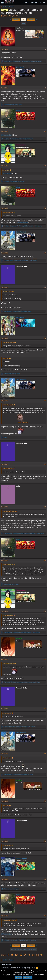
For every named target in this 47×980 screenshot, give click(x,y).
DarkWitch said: (7, 469)
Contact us (5, 968)
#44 (45, 166)
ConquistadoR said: (9, 511)
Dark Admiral (21, 232)
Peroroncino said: (8, 213)
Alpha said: (6, 170)
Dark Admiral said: (8, 342)
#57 (45, 801)
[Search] (44, 2)
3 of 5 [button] (24, 20)
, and (18, 139)
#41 (45, 49)
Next (31, 20)
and (13, 105)
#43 (45, 131)
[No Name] (20, 67)
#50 (45, 464)
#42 (45, 88)
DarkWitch (20, 317)
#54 (45, 659)
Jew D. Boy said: (8, 405)
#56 (45, 754)
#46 (45, 253)
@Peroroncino (6, 135)
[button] (2, 2)
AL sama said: (7, 713)
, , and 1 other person (23, 61)
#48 (45, 338)
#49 (45, 401)
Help (33, 968)
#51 (45, 507)
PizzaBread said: (8, 565)
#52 (45, 560)
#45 (45, 208)
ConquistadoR (21, 858)
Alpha (18, 110)
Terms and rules (15, 968)
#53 (45, 611)
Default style (6, 965)
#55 (45, 709)
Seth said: (6, 358)
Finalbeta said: (7, 292)
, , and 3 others (22, 682)
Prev (16, 20)
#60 (45, 916)
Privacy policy (26, 968)
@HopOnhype (23, 222)
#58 (45, 841)
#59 (45, 879)
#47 (45, 287)
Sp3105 (5, 16)
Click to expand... (24, 422)
